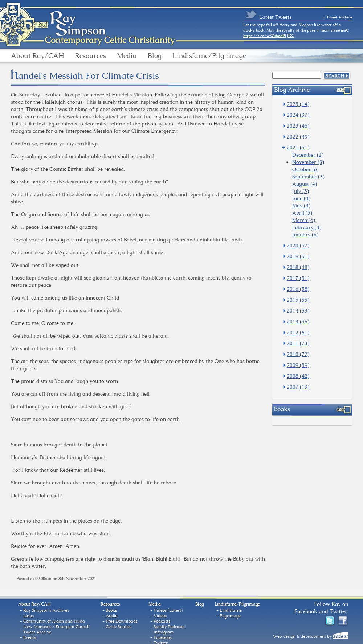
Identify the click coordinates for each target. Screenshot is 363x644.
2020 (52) (298, 245)
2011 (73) (298, 343)
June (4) (301, 198)
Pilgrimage (230, 616)
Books (111, 610)
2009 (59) (298, 365)
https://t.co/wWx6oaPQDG (269, 36)
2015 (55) (298, 300)
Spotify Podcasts (169, 627)
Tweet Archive (37, 632)
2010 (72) (298, 354)
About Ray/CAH (37, 56)
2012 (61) (298, 333)
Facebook (163, 637)
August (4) (305, 184)
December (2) (308, 155)
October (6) (305, 169)
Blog (155, 56)
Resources (90, 56)
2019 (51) (298, 256)
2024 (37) (298, 115)
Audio (111, 616)
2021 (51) (298, 148)
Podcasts (162, 621)
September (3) (308, 177)
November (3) (308, 162)
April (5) (302, 213)
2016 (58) (298, 289)
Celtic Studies (119, 627)
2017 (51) (298, 278)
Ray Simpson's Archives (46, 610)
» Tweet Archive (338, 17)
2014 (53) (298, 311)
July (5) (301, 191)
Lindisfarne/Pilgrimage (209, 56)
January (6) (305, 235)
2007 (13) (298, 387)
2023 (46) (298, 126)
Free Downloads (122, 621)
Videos (160, 616)
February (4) (307, 227)
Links (28, 616)
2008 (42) (298, 376)
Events (30, 637)
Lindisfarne (231, 610)
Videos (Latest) (168, 610)
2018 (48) (298, 267)
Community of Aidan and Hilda (54, 621)
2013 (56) (298, 322)
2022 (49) (298, 137)
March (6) (304, 220)
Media (127, 56)
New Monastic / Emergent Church (56, 627)
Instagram (164, 632)
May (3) (301, 206)
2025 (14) (298, 104)
